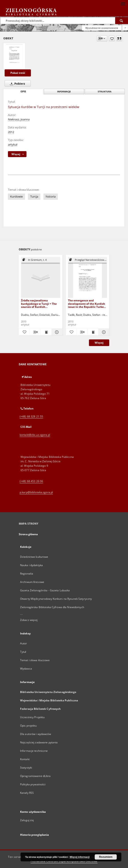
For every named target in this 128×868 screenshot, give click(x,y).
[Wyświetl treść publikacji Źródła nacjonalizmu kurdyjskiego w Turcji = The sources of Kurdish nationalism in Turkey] (46, 332)
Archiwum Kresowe (32, 582)
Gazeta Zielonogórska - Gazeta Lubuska (45, 590)
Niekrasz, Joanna (19, 119)
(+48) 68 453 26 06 (31, 481)
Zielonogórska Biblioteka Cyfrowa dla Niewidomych (52, 607)
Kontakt (25, 759)
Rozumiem (106, 857)
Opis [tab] (23, 92)
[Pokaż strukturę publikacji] (41, 260)
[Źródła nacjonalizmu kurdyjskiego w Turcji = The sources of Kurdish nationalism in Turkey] (41, 278)
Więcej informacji (80, 857)
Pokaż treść (18, 73)
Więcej (99, 343)
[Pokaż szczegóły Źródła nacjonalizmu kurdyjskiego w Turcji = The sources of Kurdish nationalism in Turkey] (56, 332)
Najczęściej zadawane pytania (39, 742)
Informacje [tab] (64, 92)
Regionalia (27, 574)
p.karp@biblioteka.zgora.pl (36, 492)
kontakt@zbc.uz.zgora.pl (35, 435)
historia (51, 197)
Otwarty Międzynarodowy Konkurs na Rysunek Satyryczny (56, 599)
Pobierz (17, 84)
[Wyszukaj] (122, 21)
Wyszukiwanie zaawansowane (102, 28)
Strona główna (28, 534)
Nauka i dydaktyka (31, 565)
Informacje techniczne (34, 751)
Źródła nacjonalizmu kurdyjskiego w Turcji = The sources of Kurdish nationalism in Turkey (39, 304)
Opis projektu (28, 726)
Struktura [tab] (105, 92)
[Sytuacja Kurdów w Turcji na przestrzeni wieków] (14, 56)
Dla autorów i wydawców (36, 734)
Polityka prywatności (33, 784)
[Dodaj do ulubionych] (112, 38)
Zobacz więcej (29, 620)
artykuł (13, 145)
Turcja (34, 197)
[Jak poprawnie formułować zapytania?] (125, 28)
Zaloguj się (27, 820)
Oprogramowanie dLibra (35, 776)
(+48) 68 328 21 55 (31, 416)
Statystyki (26, 768)
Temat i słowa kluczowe (35, 660)
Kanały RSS (27, 793)
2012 (11, 132)
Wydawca (26, 669)
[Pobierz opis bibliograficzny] (35, 332)
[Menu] (123, 4)
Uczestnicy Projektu (32, 717)
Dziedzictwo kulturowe (34, 557)
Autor (24, 643)
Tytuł (23, 652)
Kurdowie (16, 197)
